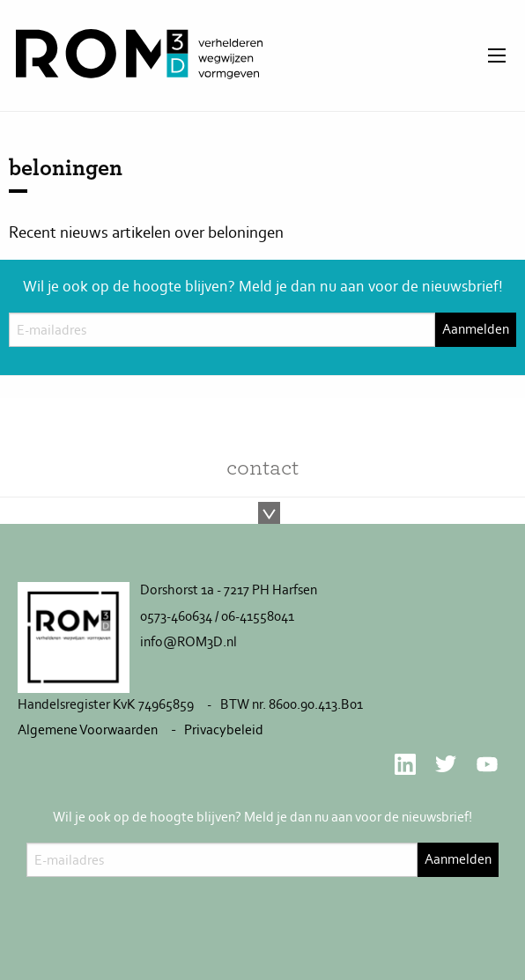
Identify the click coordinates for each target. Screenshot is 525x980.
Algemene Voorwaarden (88, 729)
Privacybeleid (224, 729)
